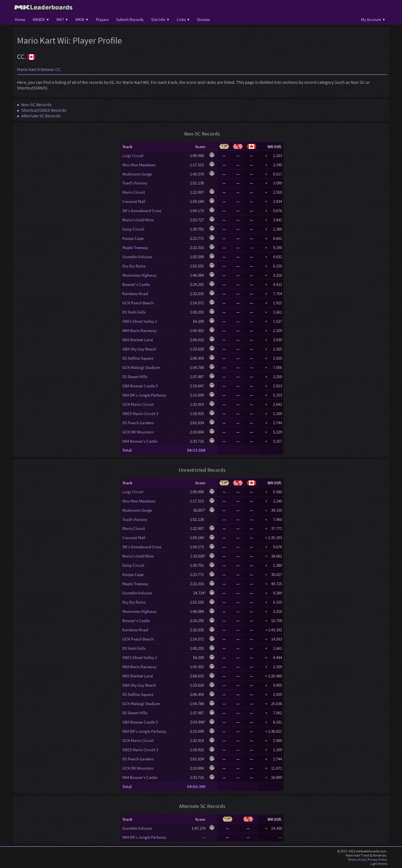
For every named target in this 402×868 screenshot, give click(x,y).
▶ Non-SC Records (34, 105)
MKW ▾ (82, 19)
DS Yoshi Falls (134, 312)
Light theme (379, 864)
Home (20, 19)
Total (127, 450)
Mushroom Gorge (137, 174)
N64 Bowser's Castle (140, 441)
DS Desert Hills (135, 377)
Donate (203, 19)
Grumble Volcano (137, 257)
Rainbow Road (135, 294)
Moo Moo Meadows (139, 165)
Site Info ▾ (160, 19)
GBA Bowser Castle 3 (140, 386)
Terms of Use (357, 859)
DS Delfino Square (138, 358)
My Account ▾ (373, 19)
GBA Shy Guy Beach (139, 349)
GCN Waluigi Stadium (141, 367)
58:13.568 (196, 450)
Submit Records (130, 19)
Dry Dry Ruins (134, 266)
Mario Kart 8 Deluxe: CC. (39, 69)
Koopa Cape (133, 238)
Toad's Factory (135, 183)
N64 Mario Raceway (139, 330)
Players (102, 19)
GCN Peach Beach (138, 303)
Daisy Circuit (133, 229)
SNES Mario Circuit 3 (140, 413)
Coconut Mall (134, 201)
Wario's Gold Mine (138, 220)
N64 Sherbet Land (137, 340)
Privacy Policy (377, 859)
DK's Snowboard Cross (142, 211)
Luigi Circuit (133, 156)
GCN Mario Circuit (138, 404)
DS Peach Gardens (138, 423)
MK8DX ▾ (41, 19)
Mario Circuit (134, 192)
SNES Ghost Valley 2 (140, 321)
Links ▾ (183, 19)
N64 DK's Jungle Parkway (144, 395)
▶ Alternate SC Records (39, 116)
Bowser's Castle (136, 284)
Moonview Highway (139, 275)
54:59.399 (196, 787)
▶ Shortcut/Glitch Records (42, 110)
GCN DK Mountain (138, 432)
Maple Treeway (135, 247)
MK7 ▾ (62, 19)
